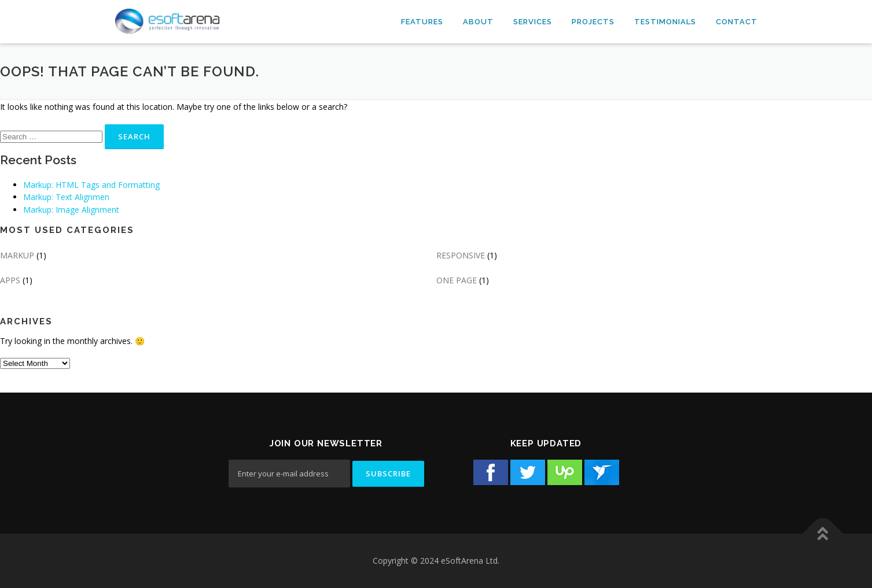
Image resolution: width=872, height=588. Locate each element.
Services (533, 22)
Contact (737, 22)
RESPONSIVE (461, 255)
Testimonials (665, 22)
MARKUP (17, 255)
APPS (10, 280)
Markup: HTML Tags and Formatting (91, 185)
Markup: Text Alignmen (66, 197)
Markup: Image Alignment (71, 210)
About (478, 22)
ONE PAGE (457, 280)
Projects (593, 22)
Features (422, 22)
